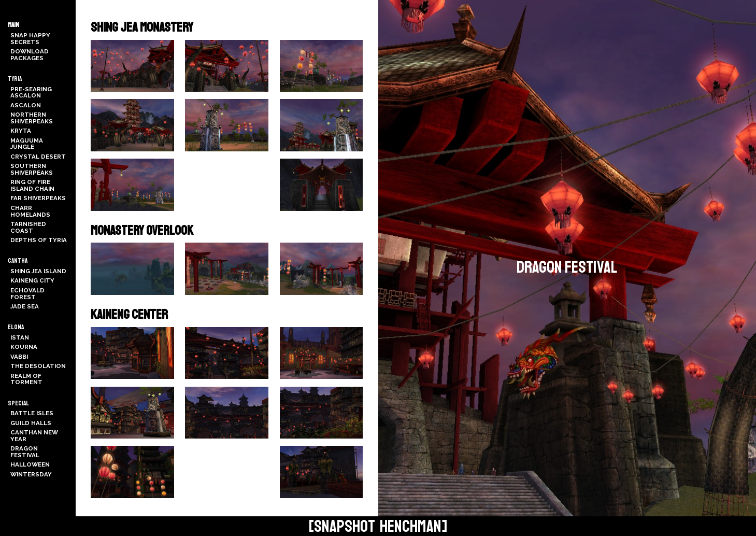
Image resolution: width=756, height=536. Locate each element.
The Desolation (38, 366)
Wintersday (31, 474)
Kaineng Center (129, 315)
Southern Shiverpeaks (32, 169)
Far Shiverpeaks (38, 198)
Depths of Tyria (39, 240)
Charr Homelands (30, 211)
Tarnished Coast (28, 227)
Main (13, 25)
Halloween (30, 464)
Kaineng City (32, 280)
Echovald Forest (27, 294)
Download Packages (30, 55)
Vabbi (19, 357)
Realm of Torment (26, 379)
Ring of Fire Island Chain (32, 185)
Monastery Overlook (142, 231)
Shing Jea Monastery (142, 27)
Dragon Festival (25, 452)
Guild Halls (31, 423)
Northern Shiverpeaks (32, 118)
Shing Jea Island (38, 271)
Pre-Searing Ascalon (31, 93)
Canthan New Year (34, 436)
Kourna (24, 347)
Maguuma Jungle (27, 144)
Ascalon (26, 105)
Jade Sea (25, 306)
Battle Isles (32, 413)
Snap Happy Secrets (30, 39)
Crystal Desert (38, 157)
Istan (20, 337)
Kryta (21, 131)
